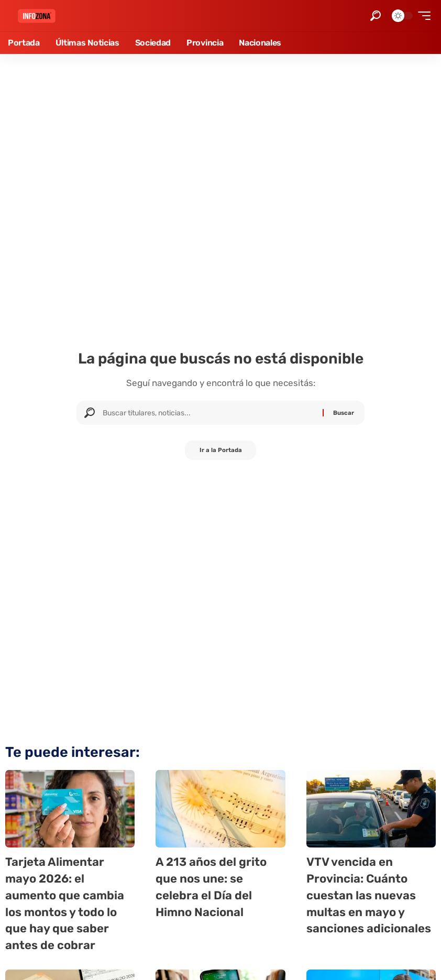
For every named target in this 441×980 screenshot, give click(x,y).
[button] (376, 16)
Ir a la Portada (221, 451)
